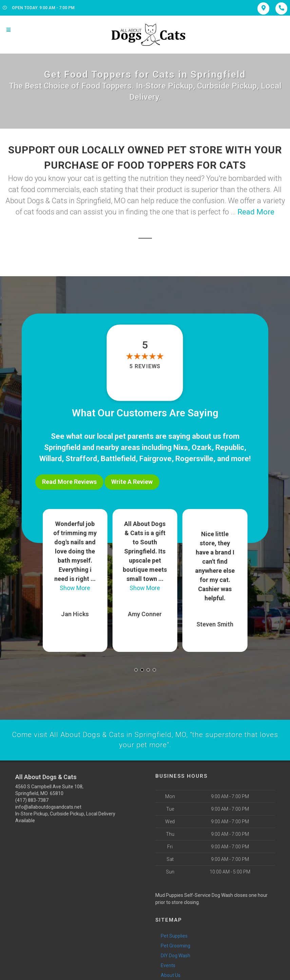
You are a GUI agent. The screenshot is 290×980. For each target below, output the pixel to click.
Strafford (81, 459)
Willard (51, 459)
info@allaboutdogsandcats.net (48, 805)
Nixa (181, 447)
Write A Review (132, 482)
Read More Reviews (69, 482)
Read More (256, 212)
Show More (75, 586)
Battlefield (118, 459)
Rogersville (194, 459)
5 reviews (145, 366)
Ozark (202, 447)
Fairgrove (156, 459)
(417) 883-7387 (32, 798)
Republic (230, 447)
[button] (136, 667)
